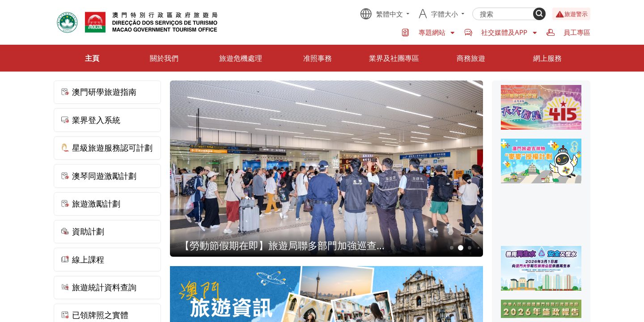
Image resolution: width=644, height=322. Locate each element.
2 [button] (461, 248)
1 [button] (452, 248)
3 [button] (470, 248)
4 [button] (479, 248)
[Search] (539, 14)
